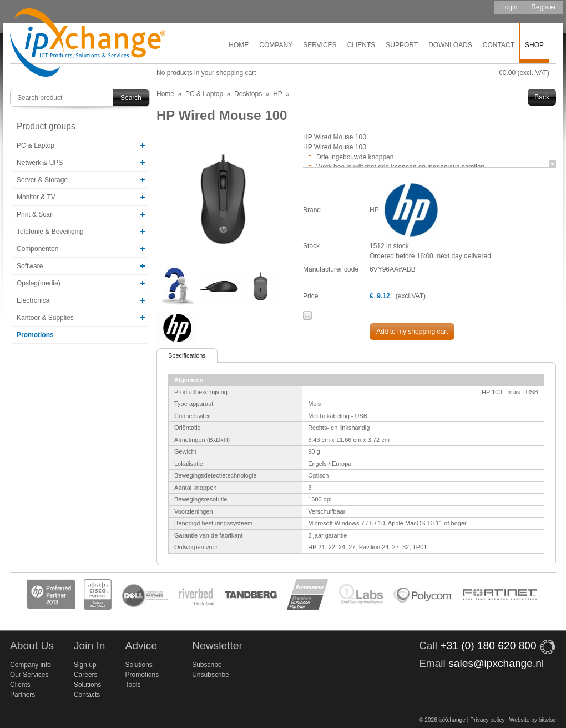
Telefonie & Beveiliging (50, 232)
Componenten (37, 249)
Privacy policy (487, 720)
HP (374, 210)
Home (239, 45)
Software (30, 266)
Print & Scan (35, 214)
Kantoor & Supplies (45, 318)
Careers (86, 675)
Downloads (450, 45)
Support (402, 45)
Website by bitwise (533, 720)
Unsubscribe (211, 675)
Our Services (29, 675)
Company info (31, 665)
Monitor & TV (36, 197)
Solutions (87, 685)
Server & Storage (42, 180)
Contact (499, 45)
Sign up (85, 665)
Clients (362, 45)
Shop (534, 45)
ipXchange (88, 43)
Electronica (33, 300)
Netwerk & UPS (40, 163)
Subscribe (207, 665)
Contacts (87, 695)
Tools (133, 685)
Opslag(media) (39, 283)
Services (320, 45)
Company (276, 45)
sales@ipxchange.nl (496, 663)
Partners (22, 695)
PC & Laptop (36, 145)
